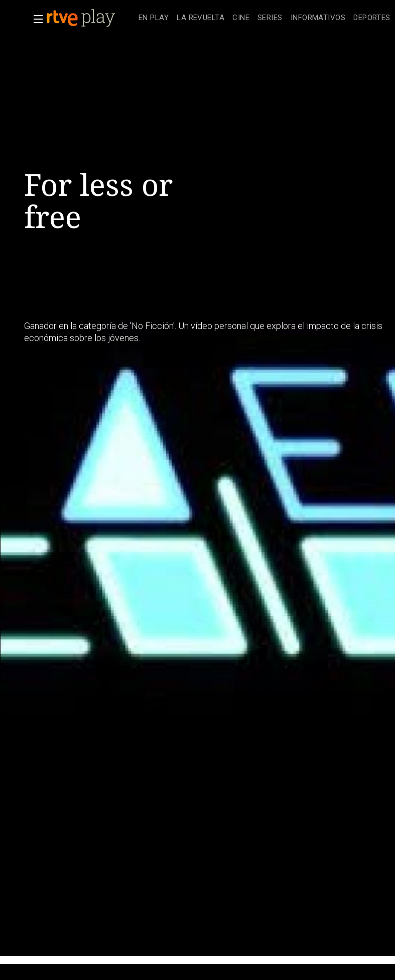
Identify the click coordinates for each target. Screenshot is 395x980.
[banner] (90, 18)
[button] (35, 19)
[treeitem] (154, 18)
